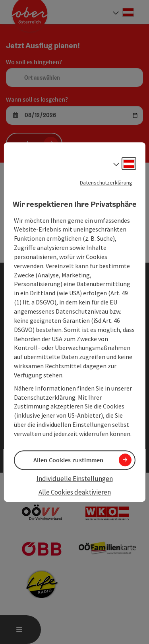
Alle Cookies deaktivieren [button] (75, 493)
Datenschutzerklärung (106, 183)
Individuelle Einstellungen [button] (75, 479)
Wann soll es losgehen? (37, 99)
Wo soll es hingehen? (34, 62)
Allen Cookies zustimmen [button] (69, 460)
